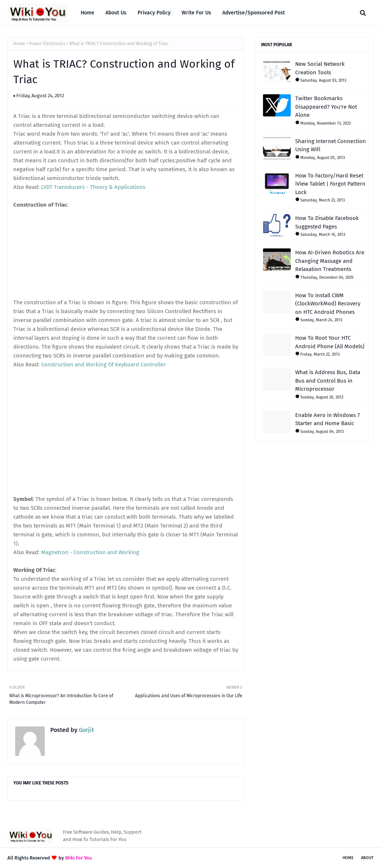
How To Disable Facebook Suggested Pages (327, 222)
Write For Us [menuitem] (196, 13)
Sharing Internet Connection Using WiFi (331, 145)
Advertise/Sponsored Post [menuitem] (254, 13)
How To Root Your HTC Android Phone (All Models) (330, 342)
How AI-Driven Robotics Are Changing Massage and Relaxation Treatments (330, 261)
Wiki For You (79, 858)
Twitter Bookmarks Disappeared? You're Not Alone (326, 107)
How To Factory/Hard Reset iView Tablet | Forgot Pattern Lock (330, 184)
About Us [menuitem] (116, 13)
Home (19, 44)
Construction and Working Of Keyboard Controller (103, 365)
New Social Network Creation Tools (320, 68)
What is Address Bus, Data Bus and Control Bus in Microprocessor (328, 381)
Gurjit (86, 730)
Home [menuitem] (87, 13)
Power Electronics (47, 44)
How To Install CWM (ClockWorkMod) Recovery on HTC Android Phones (328, 304)
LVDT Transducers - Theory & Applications (93, 187)
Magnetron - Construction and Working (90, 552)
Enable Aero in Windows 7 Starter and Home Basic (328, 419)
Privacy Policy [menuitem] (154, 13)
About (367, 858)
